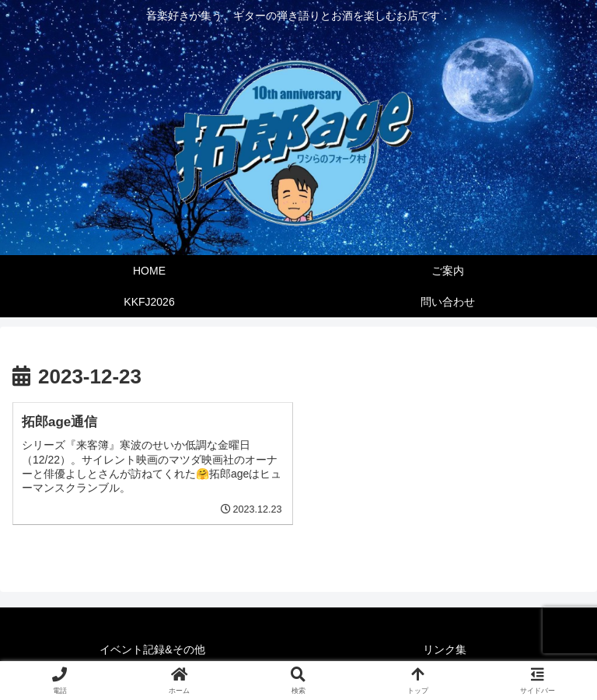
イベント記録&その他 (152, 649)
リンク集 (445, 649)
